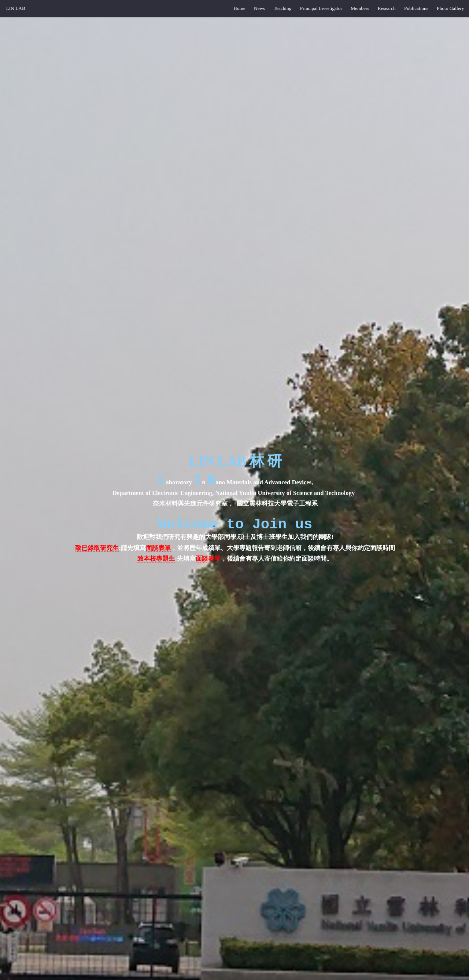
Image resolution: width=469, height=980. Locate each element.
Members (360, 8)
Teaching (283, 8)
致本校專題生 (156, 561)
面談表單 (158, 550)
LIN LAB (16, 8)
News (259, 8)
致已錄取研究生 (97, 550)
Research (387, 8)
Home (239, 8)
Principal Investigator (321, 8)
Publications (416, 8)
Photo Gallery (450, 8)
